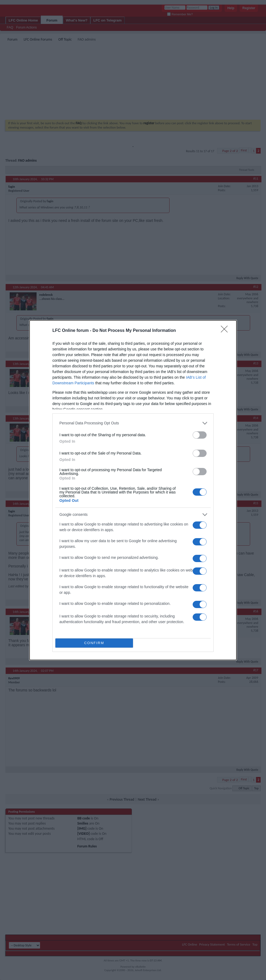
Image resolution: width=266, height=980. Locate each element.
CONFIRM (94, 643)
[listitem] (133, 423)
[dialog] (133, 490)
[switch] (200, 435)
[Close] (226, 331)
